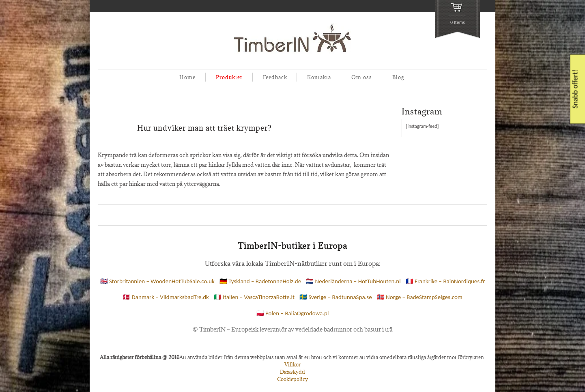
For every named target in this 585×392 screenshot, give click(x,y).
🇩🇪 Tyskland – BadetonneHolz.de (260, 281)
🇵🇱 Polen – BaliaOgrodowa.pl (293, 313)
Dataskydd (292, 372)
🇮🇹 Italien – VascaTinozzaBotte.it (254, 297)
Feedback (275, 77)
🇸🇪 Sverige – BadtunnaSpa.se (336, 297)
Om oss (362, 77)
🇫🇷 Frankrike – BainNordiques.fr (445, 281)
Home (187, 77)
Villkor (292, 364)
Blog (398, 77)
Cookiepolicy (292, 379)
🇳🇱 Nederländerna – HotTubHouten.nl (353, 281)
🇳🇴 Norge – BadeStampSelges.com (420, 297)
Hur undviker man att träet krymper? (204, 128)
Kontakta (319, 77)
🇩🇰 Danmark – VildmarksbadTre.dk (166, 297)
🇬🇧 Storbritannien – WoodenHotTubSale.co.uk (157, 281)
